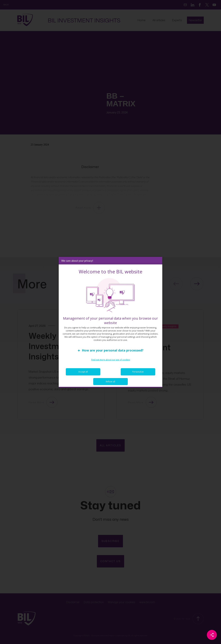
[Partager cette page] (212, 635)
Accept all (83, 372)
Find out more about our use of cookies (111, 360)
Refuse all (110, 382)
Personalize (138, 372)
